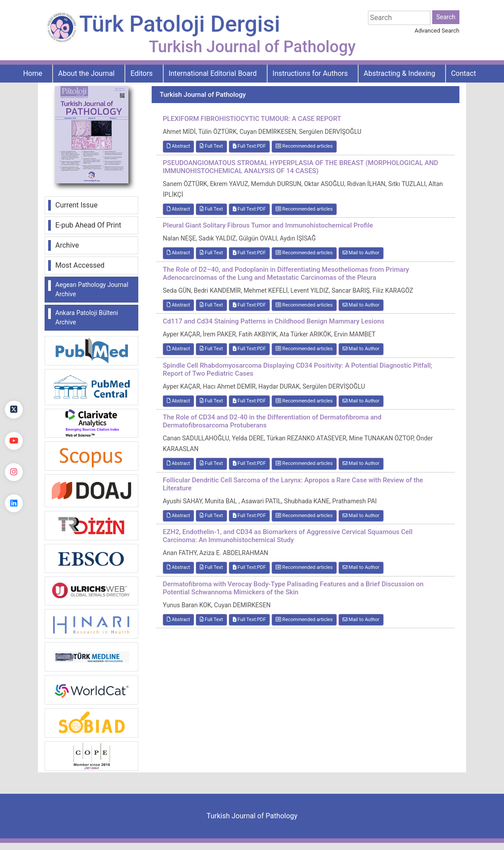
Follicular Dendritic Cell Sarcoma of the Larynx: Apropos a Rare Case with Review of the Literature (293, 484)
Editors (142, 73)
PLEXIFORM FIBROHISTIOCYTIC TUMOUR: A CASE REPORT (252, 119)
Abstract (178, 146)
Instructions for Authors (310, 73)
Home (33, 73)
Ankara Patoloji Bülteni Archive (87, 317)
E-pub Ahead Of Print (88, 225)
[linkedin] (14, 503)
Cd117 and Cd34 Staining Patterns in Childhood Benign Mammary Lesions (274, 321)
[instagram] (14, 472)
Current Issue (76, 205)
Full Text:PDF (249, 146)
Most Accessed (80, 265)
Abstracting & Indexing (399, 73)
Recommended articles (304, 146)
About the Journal (86, 73)
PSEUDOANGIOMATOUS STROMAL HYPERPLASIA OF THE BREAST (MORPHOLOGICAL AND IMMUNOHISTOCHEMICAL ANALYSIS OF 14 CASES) (300, 167)
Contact (463, 73)
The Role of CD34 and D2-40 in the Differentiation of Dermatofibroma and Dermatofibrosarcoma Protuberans (272, 421)
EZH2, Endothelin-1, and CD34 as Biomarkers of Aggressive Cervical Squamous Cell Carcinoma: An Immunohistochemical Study (288, 536)
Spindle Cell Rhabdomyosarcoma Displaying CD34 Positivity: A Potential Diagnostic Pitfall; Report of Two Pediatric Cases (297, 369)
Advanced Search (437, 31)
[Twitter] (14, 410)
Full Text (211, 146)
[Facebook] (14, 378)
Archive (67, 245)
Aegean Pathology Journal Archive (92, 289)
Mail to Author (361, 253)
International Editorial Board (213, 73)
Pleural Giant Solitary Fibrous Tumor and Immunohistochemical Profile (268, 225)
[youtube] (14, 441)
